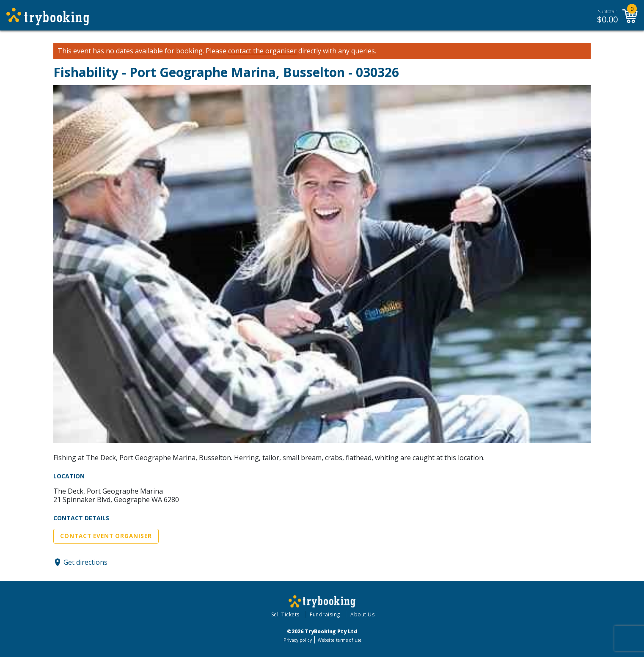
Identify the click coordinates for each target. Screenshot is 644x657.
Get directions (85, 562)
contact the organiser (262, 51)
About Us (362, 614)
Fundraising (325, 614)
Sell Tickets (285, 614)
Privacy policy (298, 640)
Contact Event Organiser (106, 536)
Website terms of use (340, 640)
